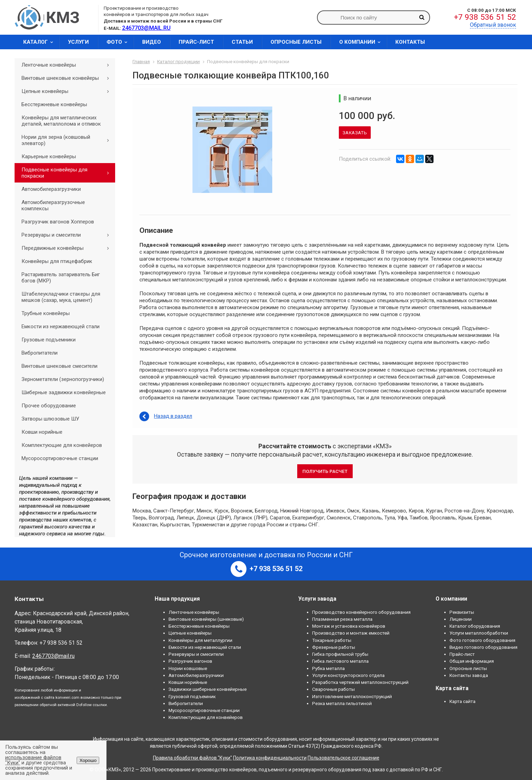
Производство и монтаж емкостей (351, 633)
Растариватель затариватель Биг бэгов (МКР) (61, 278)
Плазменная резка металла (342, 619)
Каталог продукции (178, 61)
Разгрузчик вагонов (190, 661)
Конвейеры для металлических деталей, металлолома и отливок (61, 121)
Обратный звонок (493, 25)
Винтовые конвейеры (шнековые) (206, 619)
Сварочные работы (333, 689)
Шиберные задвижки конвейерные (64, 392)
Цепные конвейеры (68, 91)
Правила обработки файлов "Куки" (192, 758)
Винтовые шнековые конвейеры (68, 78)
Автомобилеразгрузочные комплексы (53, 205)
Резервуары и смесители (68, 235)
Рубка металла (328, 668)
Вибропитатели (40, 353)
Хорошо (88, 760)
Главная (141, 61)
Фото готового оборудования (482, 640)
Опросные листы (296, 42)
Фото (119, 42)
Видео (152, 42)
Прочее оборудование (49, 406)
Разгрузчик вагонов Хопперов (58, 222)
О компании (362, 42)
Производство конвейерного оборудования (361, 612)
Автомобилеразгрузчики (51, 189)
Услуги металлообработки (479, 633)
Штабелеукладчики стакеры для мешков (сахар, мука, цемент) (61, 297)
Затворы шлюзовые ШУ (50, 419)
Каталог (40, 42)
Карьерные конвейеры (49, 156)
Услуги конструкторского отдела (348, 675)
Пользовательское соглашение (344, 758)
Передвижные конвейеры (68, 248)
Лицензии (461, 619)
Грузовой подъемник (192, 696)
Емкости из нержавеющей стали (61, 327)
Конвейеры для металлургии (200, 640)
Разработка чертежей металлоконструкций (360, 682)
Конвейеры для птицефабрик (57, 261)
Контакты (410, 42)
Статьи (242, 42)
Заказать (355, 133)
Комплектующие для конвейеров (62, 445)
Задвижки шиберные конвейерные (208, 689)
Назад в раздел (173, 416)
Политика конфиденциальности (270, 758)
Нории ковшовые (188, 668)
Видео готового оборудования (483, 647)
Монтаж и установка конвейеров (349, 626)
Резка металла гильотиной (342, 703)
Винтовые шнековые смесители (59, 366)
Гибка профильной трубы (340, 654)
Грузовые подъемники (49, 340)
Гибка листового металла (340, 661)
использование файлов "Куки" (33, 760)
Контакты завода (469, 675)
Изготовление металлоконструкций (352, 696)
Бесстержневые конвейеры (54, 104)
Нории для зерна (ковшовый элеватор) (68, 140)
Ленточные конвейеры (68, 65)
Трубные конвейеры (46, 313)
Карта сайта (462, 701)
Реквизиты (462, 612)
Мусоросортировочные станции (60, 458)
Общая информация (472, 661)
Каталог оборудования (475, 626)
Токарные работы (332, 640)
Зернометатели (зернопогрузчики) (63, 379)
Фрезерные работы (334, 647)
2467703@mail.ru (53, 656)
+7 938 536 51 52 (485, 17)
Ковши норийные (42, 432)
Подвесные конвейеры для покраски (68, 173)
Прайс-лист (196, 42)
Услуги (78, 42)
